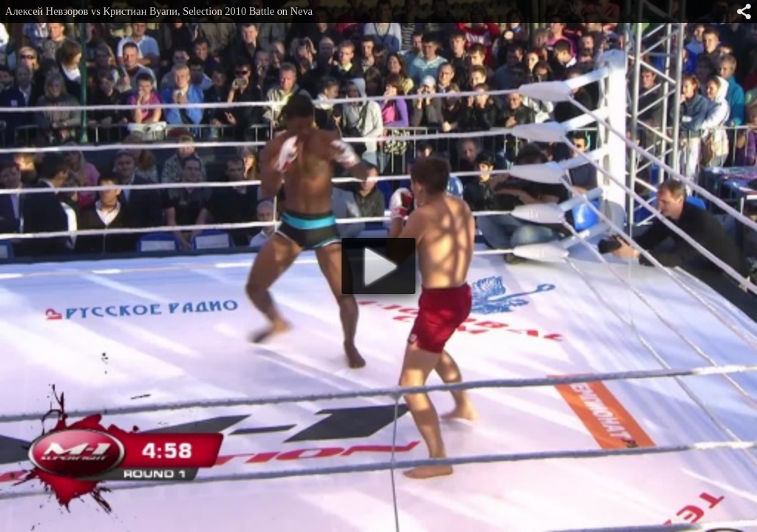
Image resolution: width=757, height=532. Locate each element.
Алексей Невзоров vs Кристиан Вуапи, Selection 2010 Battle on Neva (159, 11)
